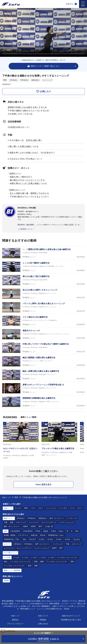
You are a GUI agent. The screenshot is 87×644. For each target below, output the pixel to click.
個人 (25, 539)
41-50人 (68, 539)
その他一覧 (49, 527)
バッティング (72, 518)
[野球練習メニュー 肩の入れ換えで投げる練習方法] (43, 280)
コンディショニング (67, 522)
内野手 (26, 527)
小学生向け (13, 80)
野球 (5, 80)
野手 (40, 527)
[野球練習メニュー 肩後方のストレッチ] (43, 334)
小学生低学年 (15, 531)
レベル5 (51, 557)
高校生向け (35, 80)
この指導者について (25, 229)
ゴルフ (41, 508)
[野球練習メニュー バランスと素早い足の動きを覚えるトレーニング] (43, 307)
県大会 (43, 535)
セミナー (7, 544)
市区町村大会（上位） (56, 535)
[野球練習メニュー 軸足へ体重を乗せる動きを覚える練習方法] (43, 375)
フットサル (63, 508)
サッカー (18, 508)
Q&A (6, 531)
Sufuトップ (6, 497)
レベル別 (7, 557)
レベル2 (25, 557)
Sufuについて (43, 616)
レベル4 (42, 557)
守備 (5, 522)
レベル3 (33, 557)
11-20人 (42, 539)
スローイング (21, 522)
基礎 (42, 562)
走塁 (12, 522)
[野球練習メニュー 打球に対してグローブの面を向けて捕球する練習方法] (43, 348)
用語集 (6, 581)
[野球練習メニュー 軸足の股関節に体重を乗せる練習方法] (43, 361)
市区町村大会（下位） (12, 539)
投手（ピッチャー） (57, 518)
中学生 (38, 531)
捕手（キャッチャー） (12, 527)
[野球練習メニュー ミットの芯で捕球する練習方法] (43, 267)
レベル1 (16, 557)
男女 (77, 531)
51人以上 (77, 539)
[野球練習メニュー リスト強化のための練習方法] (43, 321)
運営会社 (15, 620)
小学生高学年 (28, 531)
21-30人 (50, 539)
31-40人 (59, 539)
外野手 (33, 527)
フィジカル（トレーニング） (67, 557)
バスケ (33, 508)
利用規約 (43, 620)
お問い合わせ (43, 624)
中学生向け (24, 80)
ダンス (80, 508)
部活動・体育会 (10, 535)
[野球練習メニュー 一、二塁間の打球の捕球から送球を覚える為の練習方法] (43, 253)
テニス (72, 508)
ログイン (70, 4)
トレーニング (47, 80)
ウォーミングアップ (49, 522)
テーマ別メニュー (10, 553)
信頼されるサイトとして (71, 616)
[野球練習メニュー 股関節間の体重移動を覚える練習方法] (43, 402)
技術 (5, 562)
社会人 (61, 531)
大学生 (53, 531)
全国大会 (34, 535)
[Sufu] (11, 4)
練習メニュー (9, 518)
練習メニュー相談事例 (12, 570)
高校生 (46, 531)
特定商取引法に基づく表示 (71, 620)
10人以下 (33, 539)
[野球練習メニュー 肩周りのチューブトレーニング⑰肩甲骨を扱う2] (43, 388)
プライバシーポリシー (15, 624)
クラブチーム (23, 535)
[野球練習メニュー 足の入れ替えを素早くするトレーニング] (43, 294)
